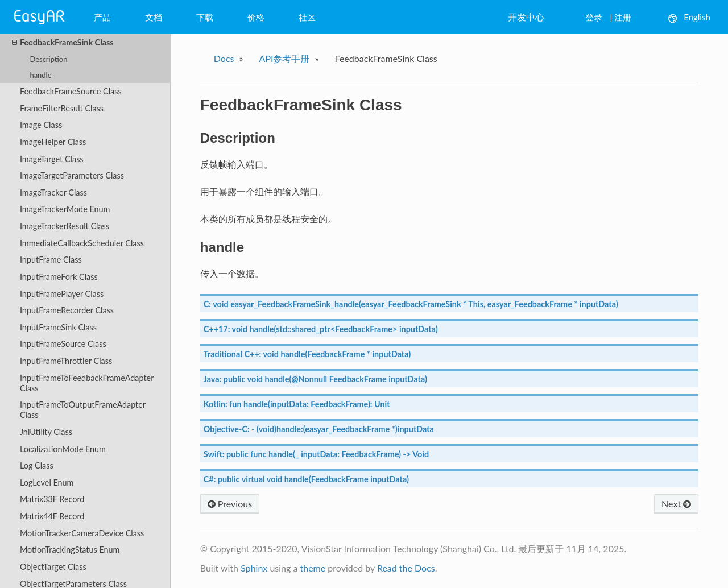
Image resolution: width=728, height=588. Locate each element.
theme (313, 568)
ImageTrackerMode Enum (65, 209)
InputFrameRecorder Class (67, 310)
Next (676, 504)
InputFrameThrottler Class (66, 361)
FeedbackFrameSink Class (63, 43)
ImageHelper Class (53, 142)
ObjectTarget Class (53, 567)
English (689, 17)
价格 (256, 17)
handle (40, 75)
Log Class (37, 465)
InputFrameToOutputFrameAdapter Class (83, 410)
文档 (154, 17)
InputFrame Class (51, 260)
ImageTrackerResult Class (65, 226)
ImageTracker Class (53, 192)
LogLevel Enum (47, 483)
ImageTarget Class (52, 159)
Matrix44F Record (52, 516)
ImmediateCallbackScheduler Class (82, 243)
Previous (230, 504)
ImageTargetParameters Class (72, 175)
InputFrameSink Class (58, 327)
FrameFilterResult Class (62, 108)
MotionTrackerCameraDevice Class (82, 533)
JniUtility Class (46, 432)
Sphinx (254, 568)
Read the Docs (406, 568)
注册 (623, 17)
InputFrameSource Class (63, 344)
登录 (594, 17)
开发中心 (526, 17)
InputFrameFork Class (59, 277)
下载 (205, 17)
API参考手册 (285, 58)
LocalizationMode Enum (63, 449)
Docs (224, 58)
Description (48, 59)
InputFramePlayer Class (62, 294)
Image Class (41, 125)
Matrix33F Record (52, 499)
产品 (102, 17)
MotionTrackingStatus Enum (70, 550)
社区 (307, 17)
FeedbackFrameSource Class (71, 91)
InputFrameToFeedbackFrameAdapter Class (87, 383)
